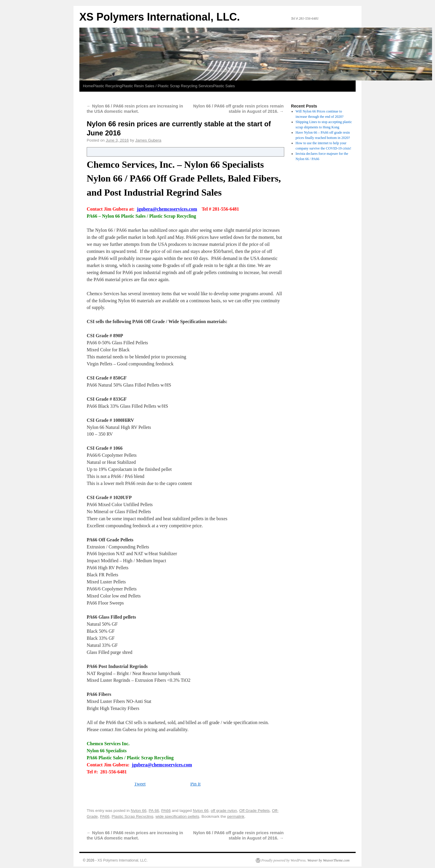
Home (88, 86)
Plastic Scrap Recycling (133, 816)
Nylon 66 (139, 811)
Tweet (140, 784)
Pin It (195, 784)
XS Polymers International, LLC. (160, 17)
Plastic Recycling (108, 86)
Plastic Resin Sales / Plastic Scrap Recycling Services (167, 86)
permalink (236, 816)
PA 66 (154, 811)
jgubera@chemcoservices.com (167, 209)
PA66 (166, 811)
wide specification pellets (177, 816)
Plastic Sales (224, 86)
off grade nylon (224, 811)
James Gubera (148, 140)
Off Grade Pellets (255, 811)
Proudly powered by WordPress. (284, 860)
